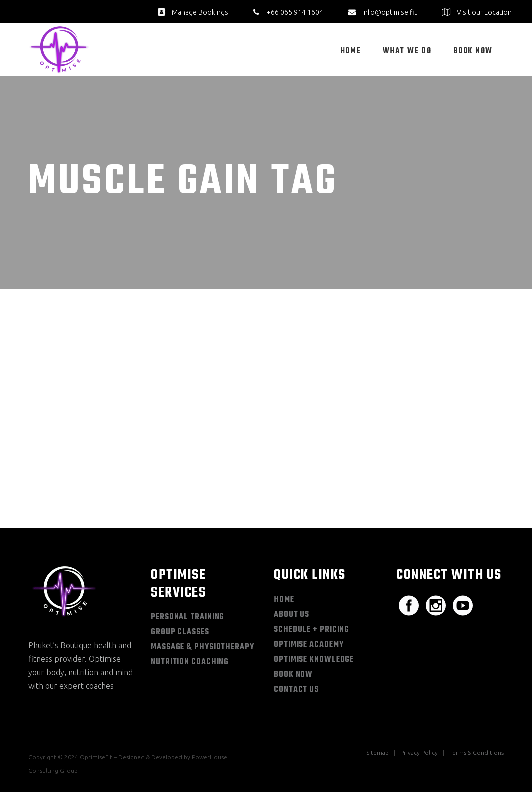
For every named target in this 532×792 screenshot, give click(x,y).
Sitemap (377, 753)
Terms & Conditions (477, 753)
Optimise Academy (308, 645)
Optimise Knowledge (314, 660)
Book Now (293, 675)
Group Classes (180, 632)
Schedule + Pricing (311, 630)
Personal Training (188, 617)
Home (284, 600)
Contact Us (296, 690)
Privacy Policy (419, 753)
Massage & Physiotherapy (203, 647)
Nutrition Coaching (190, 662)
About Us (291, 615)
